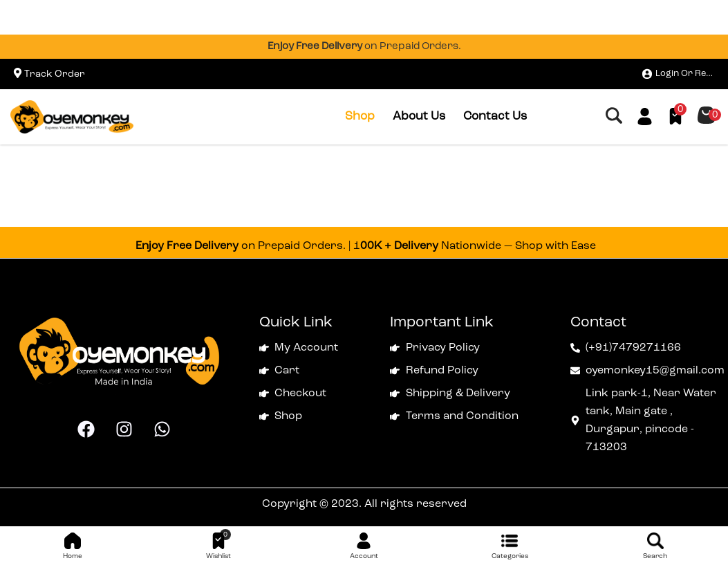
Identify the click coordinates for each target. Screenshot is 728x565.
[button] (706, 115)
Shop (360, 117)
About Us (419, 117)
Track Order (55, 74)
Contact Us (495, 117)
